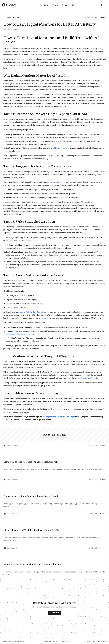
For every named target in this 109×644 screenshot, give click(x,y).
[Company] (65, 5)
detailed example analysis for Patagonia (21, 334)
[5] (95, 280)
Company (62, 641)
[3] (85, 233)
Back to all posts (12, 17)
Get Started (54, 613)
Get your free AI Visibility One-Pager (60, 417)
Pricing (55, 641)
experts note (60, 182)
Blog (68, 641)
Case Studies (48, 641)
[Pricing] (56, 5)
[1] (62, 87)
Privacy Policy (91, 641)
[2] (32, 97)
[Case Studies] (45, 5)
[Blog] (74, 5)
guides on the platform (61, 148)
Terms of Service (102, 641)
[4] (16, 268)
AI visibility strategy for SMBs (87, 378)
